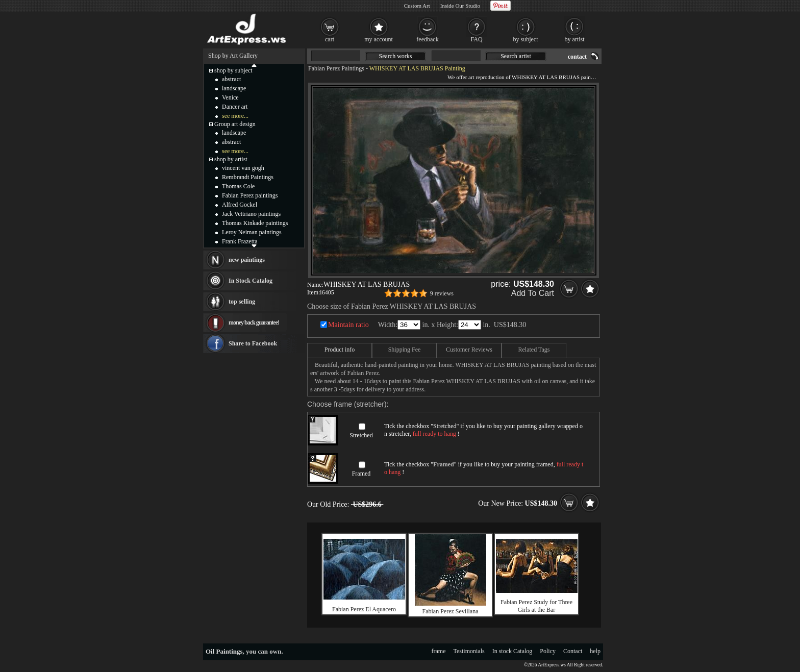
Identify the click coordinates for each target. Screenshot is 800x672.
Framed (361, 474)
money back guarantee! (254, 322)
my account (379, 39)
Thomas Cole (238, 186)
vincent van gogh (243, 168)
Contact (573, 651)
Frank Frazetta (240, 241)
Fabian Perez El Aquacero (364, 609)
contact (577, 57)
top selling (242, 302)
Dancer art (235, 107)
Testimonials (469, 651)
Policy (548, 651)
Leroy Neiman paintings (252, 232)
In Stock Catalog (251, 281)
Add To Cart (533, 293)
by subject (526, 39)
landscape (234, 88)
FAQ (476, 39)
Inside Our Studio (460, 6)
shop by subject (233, 70)
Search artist (516, 56)
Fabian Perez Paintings (336, 68)
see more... (235, 116)
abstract (231, 79)
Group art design (235, 124)
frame (439, 651)
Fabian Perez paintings (250, 195)
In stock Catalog (512, 651)
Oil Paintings (224, 651)
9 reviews (442, 293)
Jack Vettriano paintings (251, 214)
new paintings (247, 260)
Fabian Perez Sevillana (451, 611)
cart (330, 39)
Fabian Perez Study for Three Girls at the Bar (536, 606)
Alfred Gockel (240, 205)
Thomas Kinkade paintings (255, 223)
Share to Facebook (253, 343)
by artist (575, 39)
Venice (230, 97)
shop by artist (231, 159)
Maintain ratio (348, 325)
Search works (396, 56)
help (595, 651)
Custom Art (417, 6)
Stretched (361, 435)
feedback (427, 39)
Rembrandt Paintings (248, 177)
